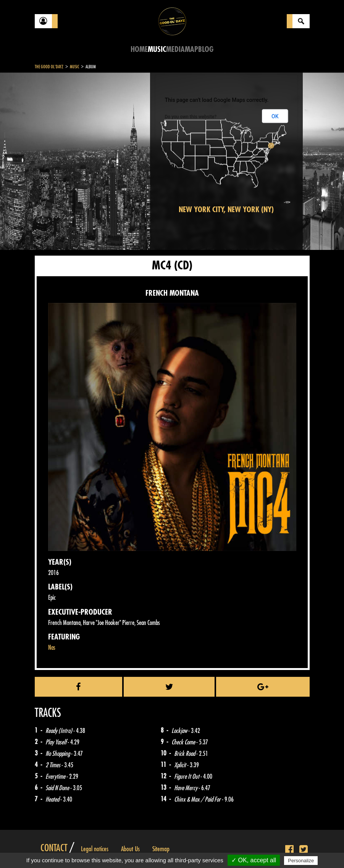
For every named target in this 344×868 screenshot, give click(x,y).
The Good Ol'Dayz (49, 67)
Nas (52, 648)
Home (139, 49)
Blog (206, 49)
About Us (130, 849)
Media (175, 49)
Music (157, 49)
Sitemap (161, 849)
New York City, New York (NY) (226, 210)
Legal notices (95, 849)
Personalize (301, 861)
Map (191, 49)
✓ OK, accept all (254, 860)
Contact (54, 848)
